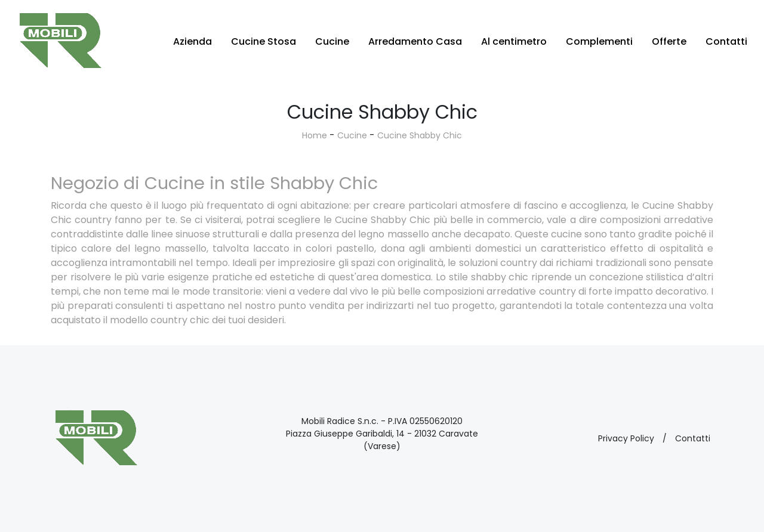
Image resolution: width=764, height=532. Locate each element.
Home (315, 135)
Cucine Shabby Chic (420, 135)
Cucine (332, 41)
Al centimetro (514, 41)
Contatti (726, 41)
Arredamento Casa (415, 41)
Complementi (599, 41)
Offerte (669, 41)
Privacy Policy (626, 438)
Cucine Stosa (264, 41)
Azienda (192, 41)
